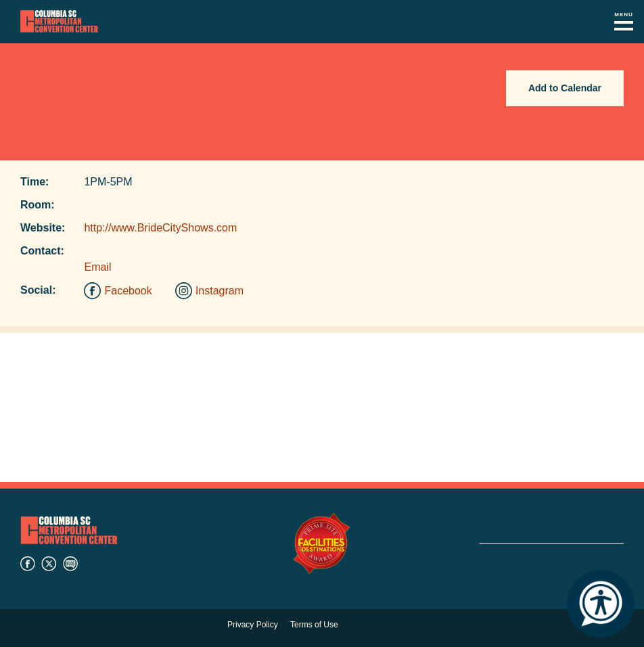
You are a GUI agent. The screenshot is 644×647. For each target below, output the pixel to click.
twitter (49, 564)
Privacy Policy (253, 625)
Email (97, 267)
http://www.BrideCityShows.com (160, 228)
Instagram (220, 291)
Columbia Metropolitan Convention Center (59, 22)
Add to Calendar (565, 88)
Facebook (128, 291)
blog (70, 564)
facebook (28, 564)
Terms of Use (314, 625)
